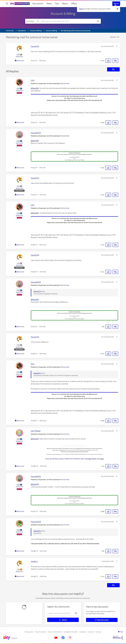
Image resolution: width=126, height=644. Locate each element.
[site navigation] (7, 4)
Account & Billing (63, 14)
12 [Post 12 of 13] (34, 551)
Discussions (38, 4)
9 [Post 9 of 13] (34, 421)
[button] (117, 46)
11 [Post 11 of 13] (34, 511)
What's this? (19, 57)
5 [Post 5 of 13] (34, 245)
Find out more (65, 83)
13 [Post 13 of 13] (34, 576)
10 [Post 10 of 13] (34, 466)
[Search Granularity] (33, 21)
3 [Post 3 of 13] (34, 168)
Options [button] (113, 37)
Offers (74, 4)
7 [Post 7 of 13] (34, 327)
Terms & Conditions (41, 632)
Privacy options (29, 632)
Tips (57, 4)
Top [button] (121, 632)
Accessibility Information (71, 632)
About (65, 4)
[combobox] (67, 21)
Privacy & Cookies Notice (55, 632)
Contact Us (91, 632)
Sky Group (98, 632)
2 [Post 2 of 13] (34, 122)
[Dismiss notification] (118, 9)
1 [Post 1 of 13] (34, 61)
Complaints (83, 632)
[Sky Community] (20, 4)
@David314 (35, 88)
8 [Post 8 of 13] (34, 354)
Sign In (116, 4)
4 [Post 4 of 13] (34, 195)
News (49, 4)
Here (102, 459)
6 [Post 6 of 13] (34, 272)
